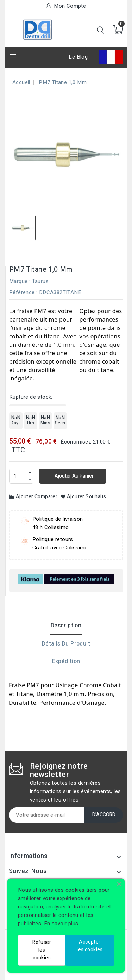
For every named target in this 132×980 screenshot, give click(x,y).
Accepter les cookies (90, 946)
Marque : (20, 281)
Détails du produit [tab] (66, 644)
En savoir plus (61, 924)
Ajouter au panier (74, 476)
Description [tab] (66, 626)
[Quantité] (18, 476)
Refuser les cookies (42, 950)
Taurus (40, 281)
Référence (22, 292)
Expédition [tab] (66, 661)
